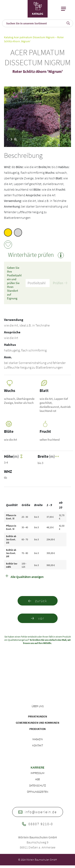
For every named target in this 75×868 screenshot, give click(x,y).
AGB (37, 779)
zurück (37, 601)
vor (38, 618)
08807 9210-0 (37, 824)
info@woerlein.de (38, 812)
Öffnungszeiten (38, 792)
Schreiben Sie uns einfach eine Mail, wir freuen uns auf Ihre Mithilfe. (47, 641)
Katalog (9, 37)
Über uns (38, 706)
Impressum (37, 773)
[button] (11, 139)
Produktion (37, 729)
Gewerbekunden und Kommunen (37, 723)
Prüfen (60, 283)
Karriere (37, 767)
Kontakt (38, 745)
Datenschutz (38, 785)
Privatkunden (37, 716)
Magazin (38, 739)
